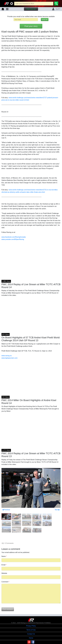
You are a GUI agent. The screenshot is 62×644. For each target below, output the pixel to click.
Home (31, 638)
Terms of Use (31, 630)
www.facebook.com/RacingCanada (14, 237)
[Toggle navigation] (7, 9)
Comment (5, 582)
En (57, 9)
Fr (60, 9)
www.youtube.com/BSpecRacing (13, 239)
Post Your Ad (31, 9)
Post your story (31, 26)
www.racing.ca (6, 356)
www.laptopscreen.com (10, 358)
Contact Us (31, 634)
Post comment (8, 609)
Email (4, 565)
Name (4, 556)
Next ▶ (57, 510)
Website (4, 573)
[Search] (56, 4)
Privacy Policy (31, 626)
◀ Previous (6, 510)
